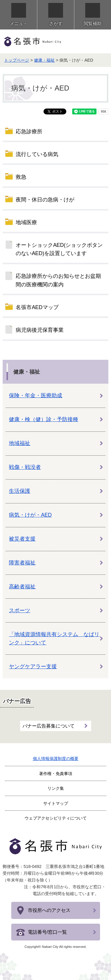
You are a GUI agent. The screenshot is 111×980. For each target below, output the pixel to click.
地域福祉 (20, 443)
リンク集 (56, 788)
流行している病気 (37, 154)
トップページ (17, 60)
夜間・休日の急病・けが (45, 200)
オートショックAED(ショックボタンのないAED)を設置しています (59, 249)
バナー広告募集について (49, 726)
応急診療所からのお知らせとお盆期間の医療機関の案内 (58, 280)
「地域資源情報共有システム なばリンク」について (54, 638)
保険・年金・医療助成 (36, 395)
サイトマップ (56, 803)
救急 (21, 177)
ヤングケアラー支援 (33, 667)
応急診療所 (29, 132)
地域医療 (26, 222)
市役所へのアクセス (49, 910)
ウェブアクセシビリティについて (56, 818)
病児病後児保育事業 (40, 330)
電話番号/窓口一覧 (47, 932)
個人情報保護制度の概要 (56, 759)
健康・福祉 (44, 60)
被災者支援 (22, 539)
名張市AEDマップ (37, 307)
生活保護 (20, 491)
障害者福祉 (22, 563)
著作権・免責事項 (56, 774)
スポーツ (20, 610)
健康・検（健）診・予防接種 (44, 419)
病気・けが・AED (30, 515)
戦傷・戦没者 (25, 467)
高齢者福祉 (22, 587)
